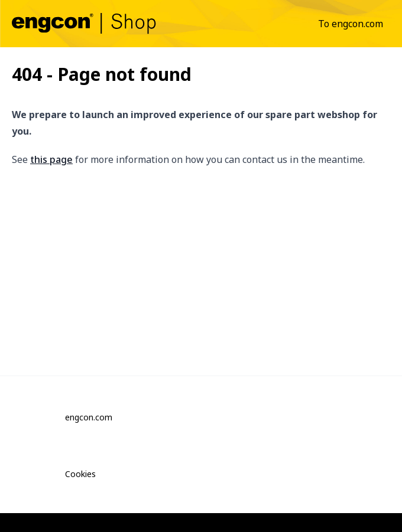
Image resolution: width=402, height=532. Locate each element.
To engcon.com (351, 24)
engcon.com (89, 417)
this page (51, 159)
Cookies (80, 474)
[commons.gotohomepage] (84, 23)
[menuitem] (351, 24)
